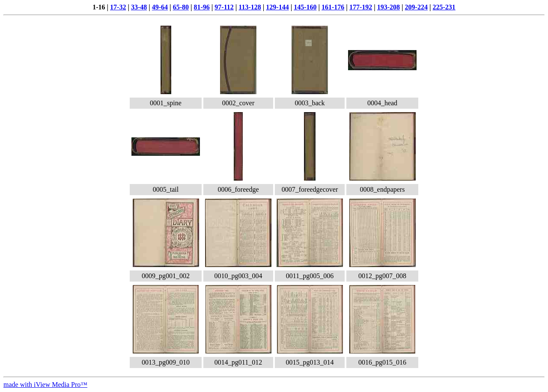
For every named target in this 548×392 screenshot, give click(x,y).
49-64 (160, 7)
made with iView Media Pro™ (45, 385)
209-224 (416, 7)
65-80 (181, 7)
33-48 (139, 7)
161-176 (333, 7)
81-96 (201, 7)
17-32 (118, 7)
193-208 (389, 7)
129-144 (277, 7)
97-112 (224, 7)
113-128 (250, 7)
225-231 (444, 7)
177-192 (361, 7)
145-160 (305, 7)
